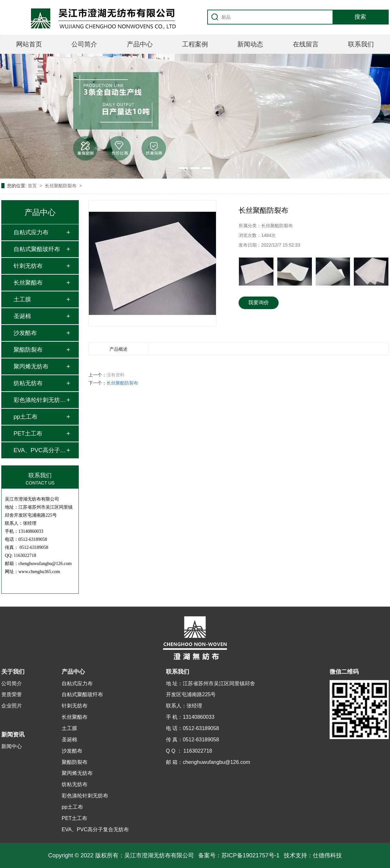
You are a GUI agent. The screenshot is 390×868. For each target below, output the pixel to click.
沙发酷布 (25, 333)
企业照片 (12, 706)
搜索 (360, 17)
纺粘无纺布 (28, 383)
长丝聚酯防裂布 (61, 186)
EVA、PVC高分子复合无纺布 (95, 829)
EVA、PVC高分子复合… (40, 450)
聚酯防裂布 (28, 350)
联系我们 (361, 44)
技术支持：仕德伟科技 (313, 855)
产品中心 (140, 44)
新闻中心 (12, 746)
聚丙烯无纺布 (31, 366)
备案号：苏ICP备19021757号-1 (239, 855)
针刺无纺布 (28, 266)
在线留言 (306, 44)
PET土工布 (28, 434)
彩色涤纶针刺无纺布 (85, 796)
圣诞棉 (22, 316)
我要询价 (259, 302)
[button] (183, 168)
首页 (33, 186)
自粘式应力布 (31, 232)
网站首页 (29, 44)
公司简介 (84, 44)
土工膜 (22, 299)
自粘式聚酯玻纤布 (37, 249)
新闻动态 (250, 44)
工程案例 (195, 44)
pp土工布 (26, 417)
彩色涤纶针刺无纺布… (40, 400)
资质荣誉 (12, 694)
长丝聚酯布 (28, 283)
